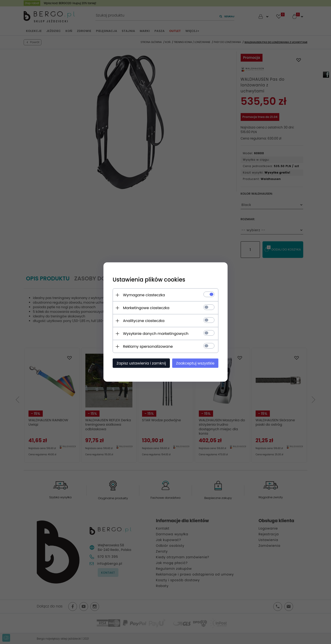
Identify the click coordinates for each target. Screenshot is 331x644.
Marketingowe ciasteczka (146, 308)
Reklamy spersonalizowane (148, 346)
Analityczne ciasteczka (144, 321)
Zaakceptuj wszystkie (195, 363)
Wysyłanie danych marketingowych (156, 334)
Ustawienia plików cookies (149, 280)
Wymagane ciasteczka (144, 295)
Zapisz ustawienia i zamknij (141, 363)
